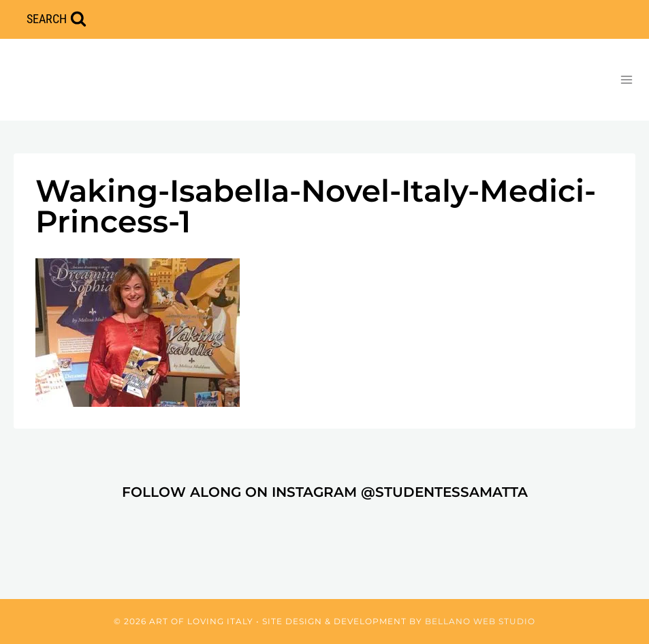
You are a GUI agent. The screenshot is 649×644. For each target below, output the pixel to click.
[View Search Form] (57, 19)
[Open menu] (626, 79)
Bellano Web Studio (480, 621)
